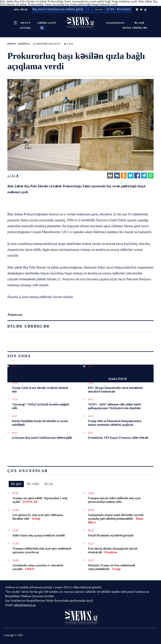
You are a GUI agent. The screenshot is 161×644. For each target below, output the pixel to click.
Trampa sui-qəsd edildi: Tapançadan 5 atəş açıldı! (40, 500)
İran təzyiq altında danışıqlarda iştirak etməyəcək (113, 550)
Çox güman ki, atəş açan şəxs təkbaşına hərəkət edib (38, 517)
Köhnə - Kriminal (19, 44)
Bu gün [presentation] (16, 484)
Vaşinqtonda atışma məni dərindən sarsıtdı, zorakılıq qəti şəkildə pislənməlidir (116, 519)
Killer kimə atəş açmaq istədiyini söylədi (39, 535)
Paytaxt (101, 10)
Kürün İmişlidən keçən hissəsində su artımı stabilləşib (40, 423)
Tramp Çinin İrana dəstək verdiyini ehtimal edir (40, 390)
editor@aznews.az (25, 605)
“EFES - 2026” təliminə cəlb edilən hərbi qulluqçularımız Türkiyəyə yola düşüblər (114, 406)
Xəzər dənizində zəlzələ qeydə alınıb (112, 371)
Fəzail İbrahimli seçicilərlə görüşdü (111, 535)
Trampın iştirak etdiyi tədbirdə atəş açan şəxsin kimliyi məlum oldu (114, 500)
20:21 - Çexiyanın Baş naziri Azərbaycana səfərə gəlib (47, 9)
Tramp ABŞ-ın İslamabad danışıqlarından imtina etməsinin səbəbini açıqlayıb (115, 423)
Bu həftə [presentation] (33, 484)
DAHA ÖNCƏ (118, 379)
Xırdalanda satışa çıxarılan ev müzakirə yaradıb (38, 567)
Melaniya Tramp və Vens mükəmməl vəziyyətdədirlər (112, 567)
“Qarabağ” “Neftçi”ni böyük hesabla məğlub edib (40, 406)
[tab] (16, 484)
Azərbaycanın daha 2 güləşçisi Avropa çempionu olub (36, 373)
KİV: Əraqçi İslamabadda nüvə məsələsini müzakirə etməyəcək (115, 390)
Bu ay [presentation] (49, 484)
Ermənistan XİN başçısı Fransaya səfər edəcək (118, 438)
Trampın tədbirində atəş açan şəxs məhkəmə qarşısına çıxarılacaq (42, 550)
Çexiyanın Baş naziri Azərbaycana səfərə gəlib (42, 438)
